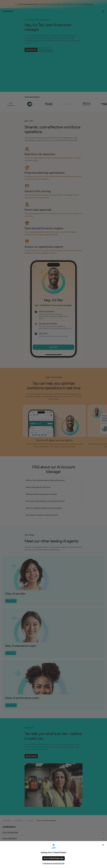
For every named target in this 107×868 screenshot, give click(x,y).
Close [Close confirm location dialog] (103, 845)
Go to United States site (53, 858)
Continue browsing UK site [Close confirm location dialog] (53, 863)
